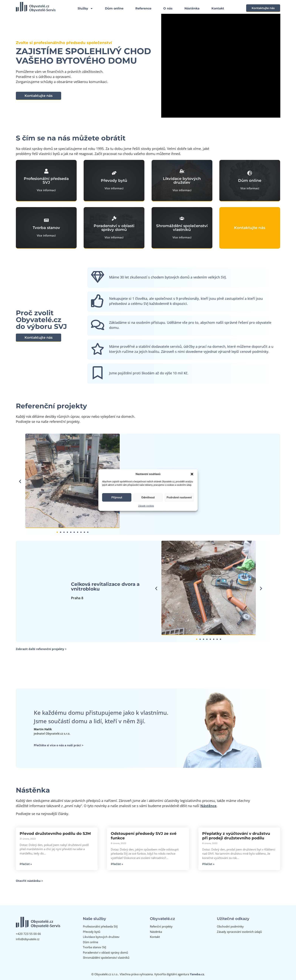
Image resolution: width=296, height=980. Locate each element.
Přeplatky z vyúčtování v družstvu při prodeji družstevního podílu (236, 836)
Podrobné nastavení (179, 497)
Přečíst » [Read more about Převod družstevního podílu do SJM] (26, 864)
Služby (85, 8)
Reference (143, 8)
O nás (168, 8)
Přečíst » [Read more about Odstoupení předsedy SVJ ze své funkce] (117, 864)
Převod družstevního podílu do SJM (55, 834)
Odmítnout (148, 497)
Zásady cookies (146, 506)
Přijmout (117, 497)
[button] (192, 474)
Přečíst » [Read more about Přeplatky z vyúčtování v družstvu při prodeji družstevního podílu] (208, 864)
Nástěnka (192, 8)
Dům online (114, 8)
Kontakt (218, 8)
